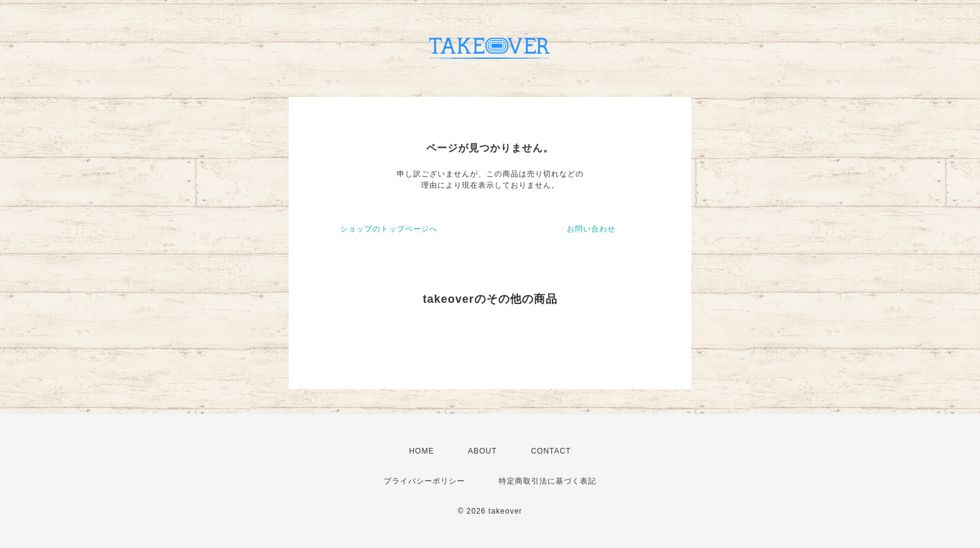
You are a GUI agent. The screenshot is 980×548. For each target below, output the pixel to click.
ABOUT (482, 451)
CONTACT (551, 451)
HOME (421, 451)
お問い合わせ (591, 229)
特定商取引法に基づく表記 (547, 481)
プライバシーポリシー (424, 481)
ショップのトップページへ (389, 229)
